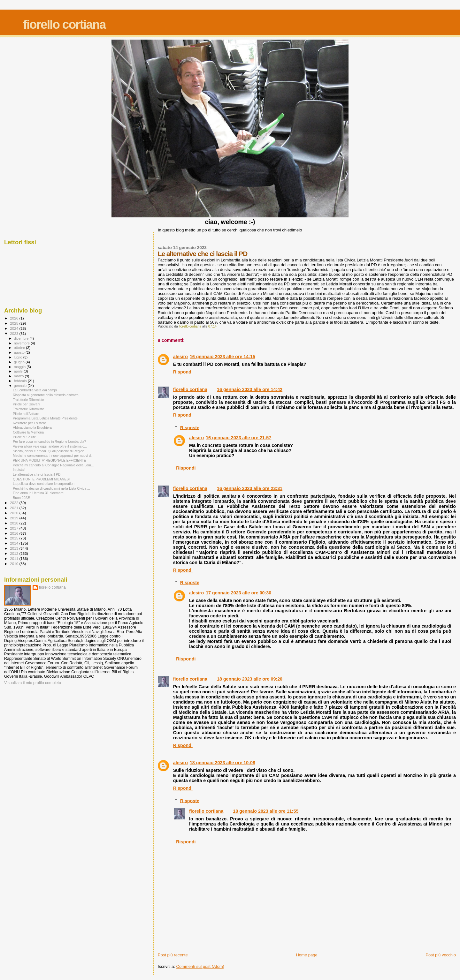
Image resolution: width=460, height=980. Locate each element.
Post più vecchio (441, 955)
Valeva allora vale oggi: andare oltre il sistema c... (50, 446)
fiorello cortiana (64, 24)
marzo (19, 376)
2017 (15, 528)
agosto (20, 352)
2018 (15, 523)
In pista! (19, 470)
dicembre (22, 338)
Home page (307, 955)
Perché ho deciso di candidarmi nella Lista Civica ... (51, 488)
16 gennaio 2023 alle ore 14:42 (250, 389)
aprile (19, 371)
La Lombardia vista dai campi (35, 390)
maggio (20, 367)
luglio (19, 357)
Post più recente (173, 955)
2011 (15, 558)
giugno (20, 362)
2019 (15, 518)
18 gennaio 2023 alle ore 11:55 (266, 811)
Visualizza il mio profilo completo (33, 683)
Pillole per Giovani (26, 404)
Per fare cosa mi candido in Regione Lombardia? (49, 441)
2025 (15, 323)
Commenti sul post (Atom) (200, 966)
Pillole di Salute (24, 437)
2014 (15, 543)
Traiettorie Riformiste (28, 400)
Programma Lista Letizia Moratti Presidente (45, 418)
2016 (15, 533)
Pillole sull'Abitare (26, 414)
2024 (15, 328)
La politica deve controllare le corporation (44, 484)
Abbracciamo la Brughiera (32, 427)
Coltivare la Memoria (28, 432)
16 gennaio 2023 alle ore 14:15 (222, 357)
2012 (15, 553)
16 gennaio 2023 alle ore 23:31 (250, 488)
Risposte (190, 427)
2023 (15, 333)
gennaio (21, 386)
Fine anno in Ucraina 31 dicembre (38, 493)
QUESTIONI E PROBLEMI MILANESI (41, 479)
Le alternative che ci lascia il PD (37, 474)
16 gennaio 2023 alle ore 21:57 (238, 438)
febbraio (21, 381)
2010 (15, 564)
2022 (15, 503)
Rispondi (183, 372)
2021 (15, 508)
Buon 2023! (21, 498)
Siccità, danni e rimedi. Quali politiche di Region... (50, 451)
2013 (15, 548)
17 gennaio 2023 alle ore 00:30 (238, 593)
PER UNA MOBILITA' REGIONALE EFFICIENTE (49, 460)
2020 (15, 513)
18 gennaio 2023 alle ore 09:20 (250, 679)
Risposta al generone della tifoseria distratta (46, 395)
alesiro (180, 357)
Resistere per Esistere (29, 423)
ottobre (20, 348)
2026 (15, 318)
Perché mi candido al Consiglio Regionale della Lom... (53, 465)
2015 (15, 538)
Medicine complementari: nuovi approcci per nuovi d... (53, 456)
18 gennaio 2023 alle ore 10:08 (222, 763)
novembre (23, 343)
